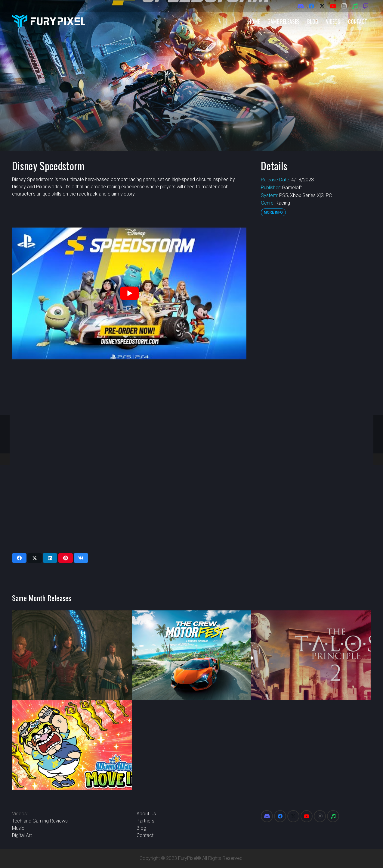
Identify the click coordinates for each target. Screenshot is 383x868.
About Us (146, 814)
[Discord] (301, 6)
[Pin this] (66, 558)
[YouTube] (333, 6)
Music (18, 828)
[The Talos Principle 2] (311, 655)
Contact (145, 835)
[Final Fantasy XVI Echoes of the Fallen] (72, 655)
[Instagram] (344, 6)
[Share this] (19, 558)
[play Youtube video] (129, 293)
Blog (141, 828)
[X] (322, 6)
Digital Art (22, 835)
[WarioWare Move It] (72, 745)
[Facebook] (311, 6)
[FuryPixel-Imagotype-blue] (48, 21)
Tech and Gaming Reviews (40, 821)
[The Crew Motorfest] (192, 655)
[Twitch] (366, 6)
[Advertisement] (315, 318)
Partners (145, 821)
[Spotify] (355, 6)
